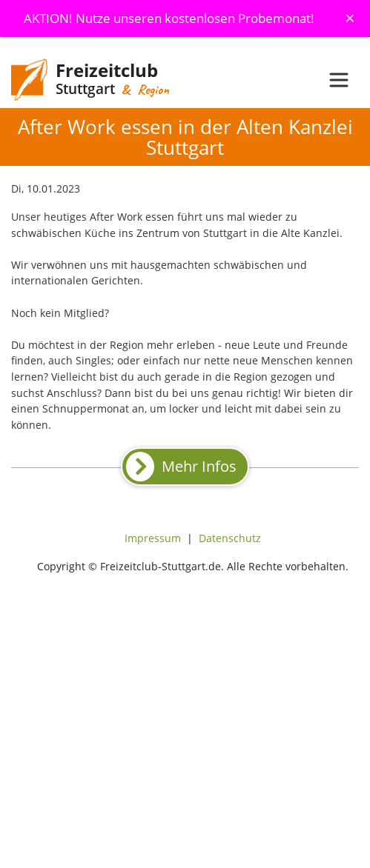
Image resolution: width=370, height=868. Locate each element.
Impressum (153, 538)
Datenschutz (230, 538)
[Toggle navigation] (339, 80)
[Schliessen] (350, 18)
